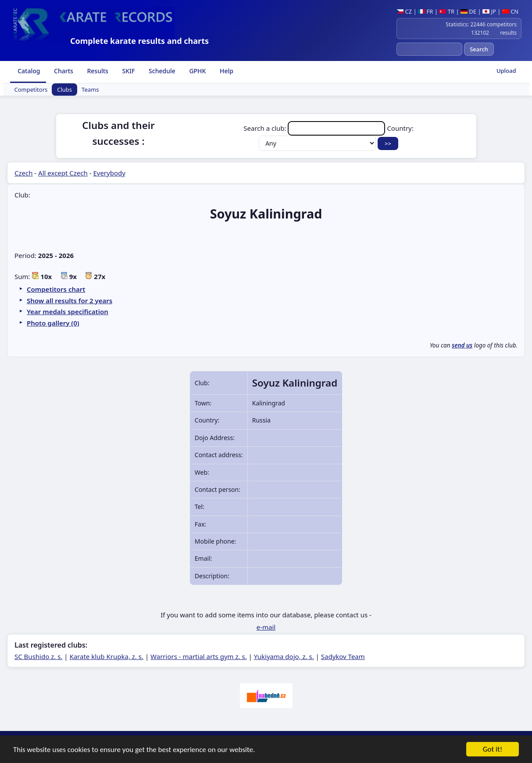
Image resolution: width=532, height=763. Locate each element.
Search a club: (315, 128)
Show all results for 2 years (70, 301)
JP (489, 11)
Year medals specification (68, 312)
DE (468, 11)
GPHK (197, 71)
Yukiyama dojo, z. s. (284, 656)
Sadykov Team (343, 656)
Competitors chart (56, 289)
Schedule (161, 71)
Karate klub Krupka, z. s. (106, 656)
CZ (404, 11)
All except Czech (63, 173)
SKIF (128, 71)
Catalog (28, 71)
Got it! (493, 750)
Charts (62, 71)
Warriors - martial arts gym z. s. (199, 656)
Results (97, 71)
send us (462, 345)
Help (226, 71)
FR (425, 11)
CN (510, 11)
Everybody (109, 173)
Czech (23, 173)
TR (447, 11)
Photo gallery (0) (53, 323)
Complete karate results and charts (139, 41)
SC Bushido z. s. (38, 656)
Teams (90, 90)
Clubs (64, 90)
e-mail (266, 627)
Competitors (31, 90)
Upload (506, 71)
